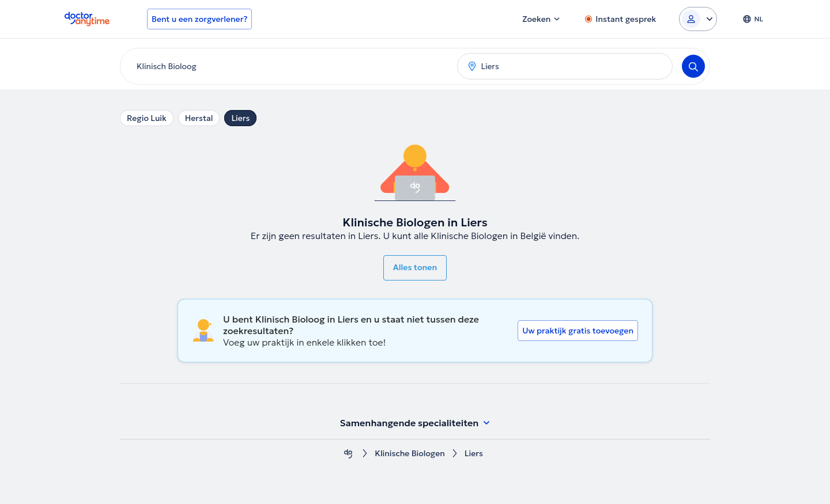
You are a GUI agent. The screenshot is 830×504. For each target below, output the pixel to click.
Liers (240, 118)
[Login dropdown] (698, 19)
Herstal (199, 118)
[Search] (693, 66)
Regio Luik (147, 118)
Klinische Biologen (410, 454)
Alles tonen (415, 267)
